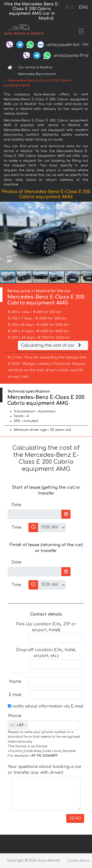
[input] (35, 514)
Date (16, 505)
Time (16, 527)
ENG (83, 7)
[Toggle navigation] (81, 31)
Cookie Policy (78, 861)
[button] (88, 236)
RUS (70, 7)
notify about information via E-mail (46, 706)
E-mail (15, 695)
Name (15, 682)
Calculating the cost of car (52, 345)
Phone (15, 716)
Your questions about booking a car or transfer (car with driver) (45, 770)
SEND (75, 818)
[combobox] (18, 725)
